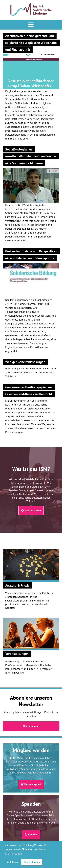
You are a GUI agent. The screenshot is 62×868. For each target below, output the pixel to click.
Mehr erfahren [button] (14, 854)
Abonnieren (31, 726)
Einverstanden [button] (32, 862)
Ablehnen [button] (12, 862)
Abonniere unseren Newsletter (31, 701)
